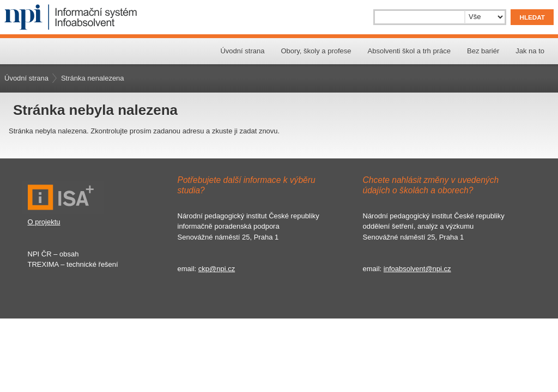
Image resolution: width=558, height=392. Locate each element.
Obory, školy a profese (316, 51)
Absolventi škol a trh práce (409, 51)
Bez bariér (483, 51)
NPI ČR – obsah (53, 254)
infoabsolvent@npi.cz (417, 269)
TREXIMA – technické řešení (73, 264)
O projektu (44, 222)
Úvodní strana (242, 51)
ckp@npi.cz (217, 269)
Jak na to (530, 51)
